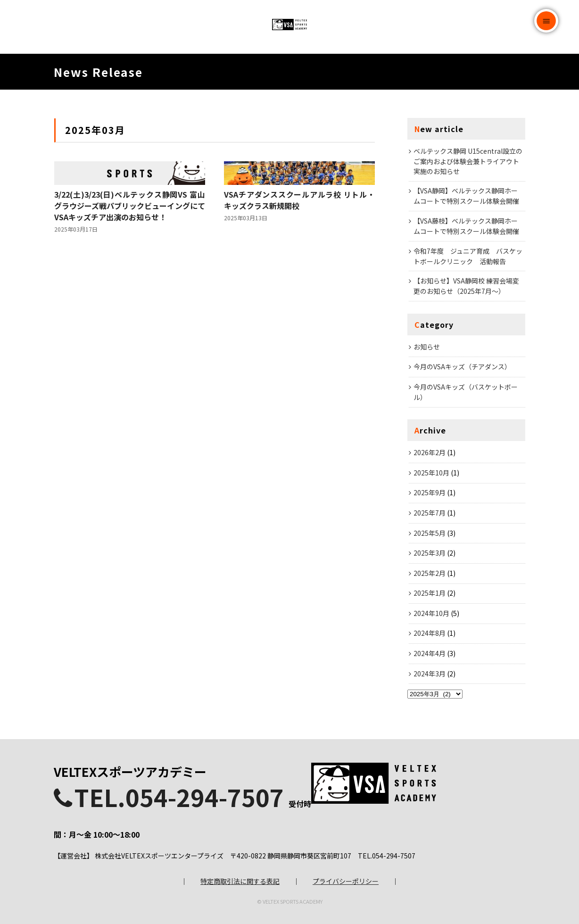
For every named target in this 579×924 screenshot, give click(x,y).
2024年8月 (430, 656)
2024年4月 (430, 676)
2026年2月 (430, 475)
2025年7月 (430, 535)
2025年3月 (430, 575)
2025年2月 (430, 595)
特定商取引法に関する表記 (240, 873)
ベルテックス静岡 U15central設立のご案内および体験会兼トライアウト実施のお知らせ (468, 183)
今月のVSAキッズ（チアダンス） (462, 389)
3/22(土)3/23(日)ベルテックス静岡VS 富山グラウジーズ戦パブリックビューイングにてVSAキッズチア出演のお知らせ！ (130, 275)
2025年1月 (430, 616)
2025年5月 (430, 555)
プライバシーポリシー (346, 873)
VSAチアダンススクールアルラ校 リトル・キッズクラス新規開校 (299, 270)
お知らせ (427, 369)
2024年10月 (431, 636)
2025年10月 (431, 495)
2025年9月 (430, 515)
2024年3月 (430, 696)
